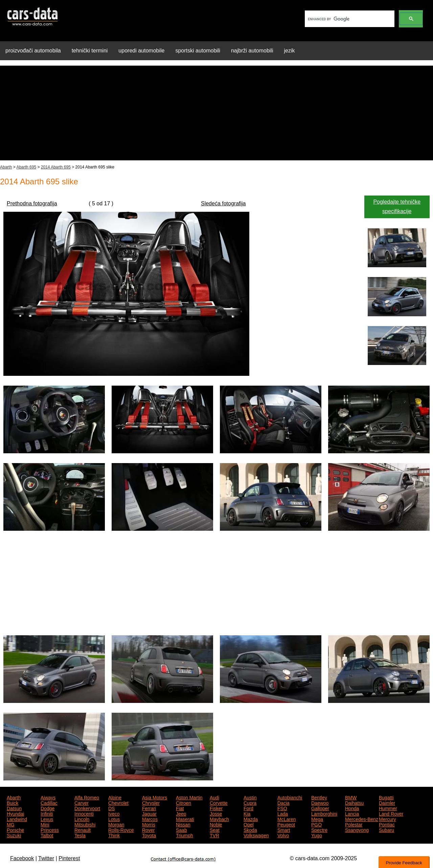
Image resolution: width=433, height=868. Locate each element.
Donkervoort (87, 808)
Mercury (388, 819)
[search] (349, 19)
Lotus (114, 819)
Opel (249, 824)
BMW (351, 797)
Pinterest (69, 858)
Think (114, 835)
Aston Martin (189, 797)
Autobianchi (290, 797)
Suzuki (14, 835)
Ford (248, 808)
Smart (284, 829)
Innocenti (84, 813)
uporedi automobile (141, 51)
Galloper (320, 808)
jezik (289, 51)
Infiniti (47, 813)
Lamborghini (324, 813)
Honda (352, 808)
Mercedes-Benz (362, 819)
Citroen (184, 802)
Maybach (219, 819)
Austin (250, 797)
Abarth (6, 167)
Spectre (319, 829)
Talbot (47, 835)
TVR (214, 835)
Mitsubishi (85, 824)
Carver (82, 802)
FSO (282, 808)
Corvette (219, 802)
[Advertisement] (216, 113)
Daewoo (320, 802)
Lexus (47, 819)
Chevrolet (118, 802)
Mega (317, 819)
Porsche (15, 829)
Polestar (354, 824)
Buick (13, 802)
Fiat (180, 808)
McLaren (287, 819)
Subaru (386, 829)
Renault (83, 829)
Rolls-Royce (121, 829)
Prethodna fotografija (32, 203)
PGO (316, 824)
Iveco (114, 813)
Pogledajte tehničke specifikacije (397, 207)
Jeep (181, 813)
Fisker (216, 808)
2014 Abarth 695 (56, 167)
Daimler (387, 802)
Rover (148, 829)
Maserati (185, 819)
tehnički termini (90, 51)
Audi (214, 797)
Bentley (319, 797)
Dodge (48, 808)
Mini (45, 824)
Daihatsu (354, 802)
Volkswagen (256, 835)
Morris (149, 824)
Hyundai (15, 813)
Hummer (388, 808)
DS (111, 808)
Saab (181, 829)
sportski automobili (198, 51)
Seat (215, 829)
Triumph (185, 835)
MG (11, 824)
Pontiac (387, 824)
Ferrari (149, 808)
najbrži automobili (252, 51)
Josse (216, 813)
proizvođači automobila (33, 51)
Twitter (46, 858)
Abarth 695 (26, 167)
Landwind (17, 819)
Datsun (14, 808)
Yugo (317, 835)
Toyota (149, 835)
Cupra (250, 802)
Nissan (183, 824)
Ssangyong (357, 829)
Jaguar (149, 813)
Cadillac (49, 802)
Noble (216, 824)
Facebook (22, 858)
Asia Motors (155, 797)
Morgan (116, 824)
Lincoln (82, 819)
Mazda (251, 819)
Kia (247, 813)
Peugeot (286, 824)
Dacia (283, 802)
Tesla (80, 835)
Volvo (283, 835)
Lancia (352, 813)
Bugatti (386, 797)
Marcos (150, 819)
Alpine (115, 797)
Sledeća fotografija (223, 203)
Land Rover (391, 813)
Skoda (250, 829)
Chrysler (151, 802)
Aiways (48, 797)
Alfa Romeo (87, 797)
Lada (283, 813)
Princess (50, 829)
